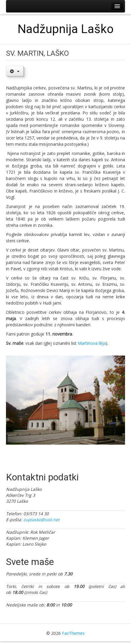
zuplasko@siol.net (41, 520)
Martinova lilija (92, 343)
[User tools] (15, 71)
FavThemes (73, 633)
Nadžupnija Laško (66, 29)
